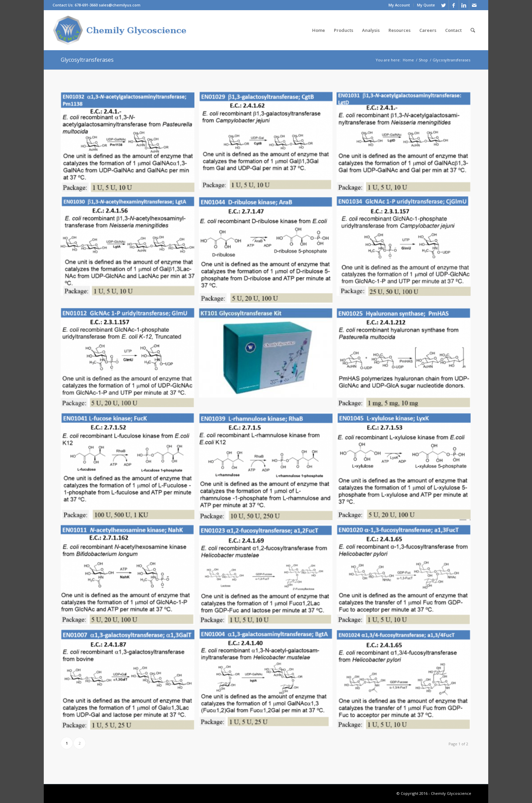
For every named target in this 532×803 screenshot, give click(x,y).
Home (408, 60)
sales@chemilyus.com (120, 5)
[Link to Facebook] (454, 5)
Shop (423, 60)
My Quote (426, 5)
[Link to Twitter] (444, 5)
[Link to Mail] (474, 5)
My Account (399, 5)
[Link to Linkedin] (464, 5)
